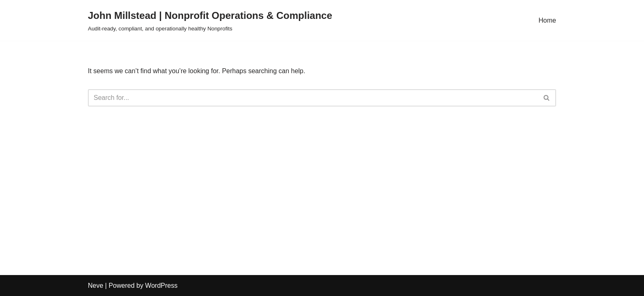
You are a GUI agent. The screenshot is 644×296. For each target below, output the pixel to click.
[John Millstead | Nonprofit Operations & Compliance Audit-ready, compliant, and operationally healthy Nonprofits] (210, 20)
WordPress (161, 286)
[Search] (313, 98)
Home (547, 20)
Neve (95, 286)
